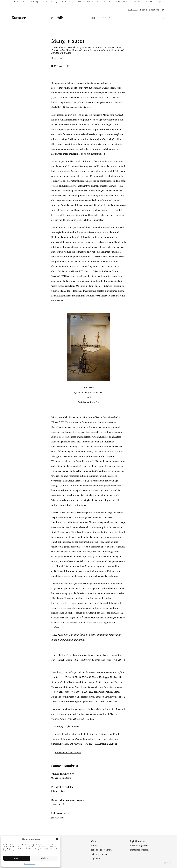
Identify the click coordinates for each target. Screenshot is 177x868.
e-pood (143, 10)
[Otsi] (163, 18)
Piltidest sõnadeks (62, 787)
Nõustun (17, 858)
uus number (100, 18)
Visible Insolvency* (63, 774)
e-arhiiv (58, 18)
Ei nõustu (45, 858)
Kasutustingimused (30, 864)
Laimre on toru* (61, 813)
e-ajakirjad (154, 10)
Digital (168, 863)
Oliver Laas (57, 58)
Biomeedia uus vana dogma (68, 753)
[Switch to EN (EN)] (163, 10)
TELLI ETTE (132, 10)
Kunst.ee (19, 18)
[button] (57, 839)
